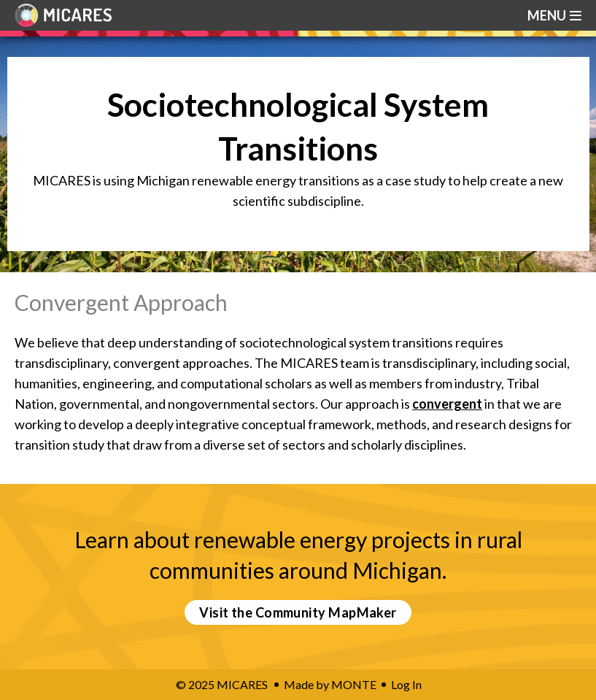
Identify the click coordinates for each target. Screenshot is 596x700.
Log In (406, 684)
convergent (447, 404)
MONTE (354, 684)
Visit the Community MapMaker (298, 612)
